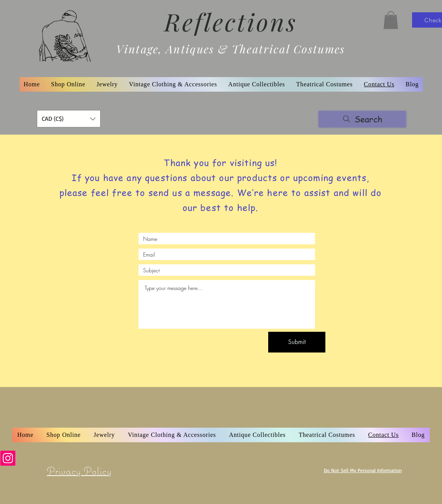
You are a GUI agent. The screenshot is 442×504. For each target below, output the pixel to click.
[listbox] (69, 119)
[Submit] (297, 342)
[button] (391, 20)
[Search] (362, 119)
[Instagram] (8, 458)
